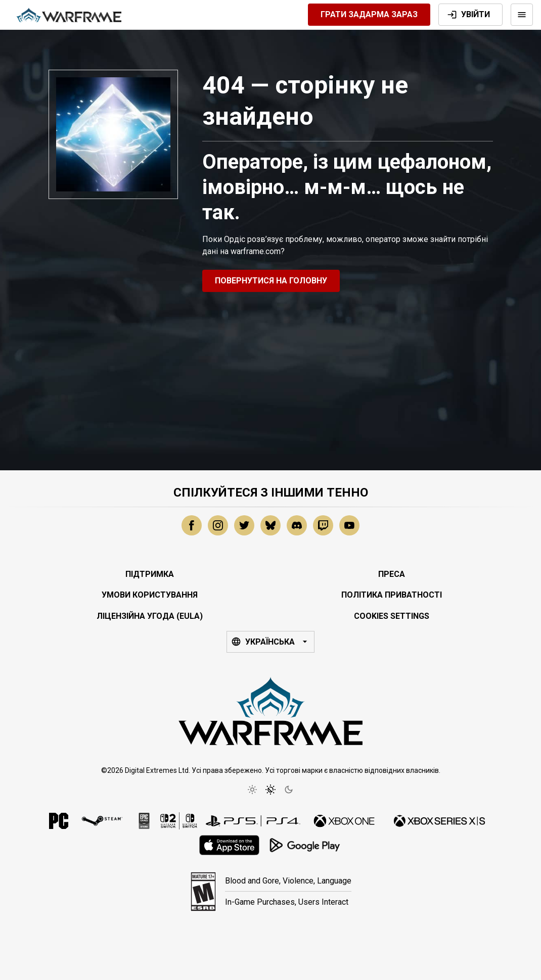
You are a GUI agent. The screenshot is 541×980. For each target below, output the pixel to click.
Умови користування (150, 595)
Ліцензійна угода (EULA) (150, 616)
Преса (392, 574)
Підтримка (150, 574)
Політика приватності (392, 595)
